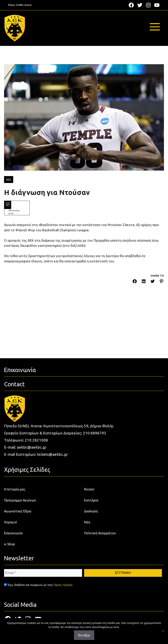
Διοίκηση (91, 511)
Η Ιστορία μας (15, 489)
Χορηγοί (10, 522)
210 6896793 (94, 433)
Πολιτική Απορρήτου (100, 533)
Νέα (87, 522)
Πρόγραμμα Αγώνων (20, 500)
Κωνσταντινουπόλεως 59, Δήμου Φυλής (78, 426)
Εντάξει (84, 635)
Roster (89, 489)
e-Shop (10, 544)
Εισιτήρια (91, 500)
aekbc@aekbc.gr (32, 447)
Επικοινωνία (13, 533)
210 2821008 (36, 440)
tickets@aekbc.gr (53, 454)
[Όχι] (163, 631)
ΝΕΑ (9, 180)
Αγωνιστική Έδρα (18, 511)
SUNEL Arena (24, 5)
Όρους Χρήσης (63, 585)
